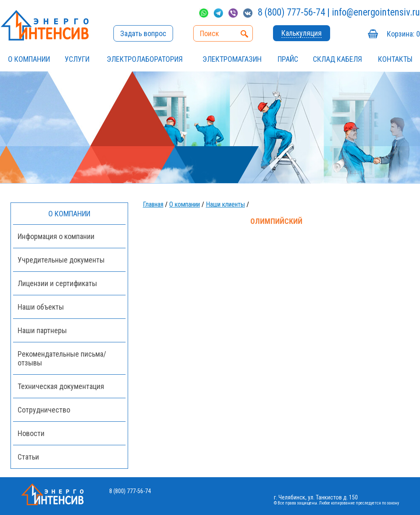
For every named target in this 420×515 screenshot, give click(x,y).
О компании (29, 59)
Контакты (395, 59)
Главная (153, 204)
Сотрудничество (44, 410)
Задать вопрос (143, 33)
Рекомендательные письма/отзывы (62, 358)
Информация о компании (56, 236)
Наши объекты (41, 307)
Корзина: (403, 34)
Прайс (288, 59)
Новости (31, 433)
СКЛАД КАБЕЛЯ (337, 59)
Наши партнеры (42, 330)
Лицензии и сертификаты (57, 283)
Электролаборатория (145, 59)
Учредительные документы (61, 260)
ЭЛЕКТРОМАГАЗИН (232, 59)
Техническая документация (61, 386)
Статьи (28, 457)
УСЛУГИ (77, 59)
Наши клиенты (225, 204)
